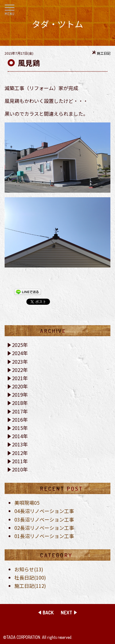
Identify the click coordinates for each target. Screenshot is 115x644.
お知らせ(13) (29, 569)
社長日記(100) (30, 577)
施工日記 (104, 53)
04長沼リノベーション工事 (44, 511)
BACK (48, 613)
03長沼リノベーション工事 (44, 519)
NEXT (67, 613)
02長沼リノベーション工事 (44, 528)
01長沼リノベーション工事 (44, 536)
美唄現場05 (27, 503)
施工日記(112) (30, 586)
